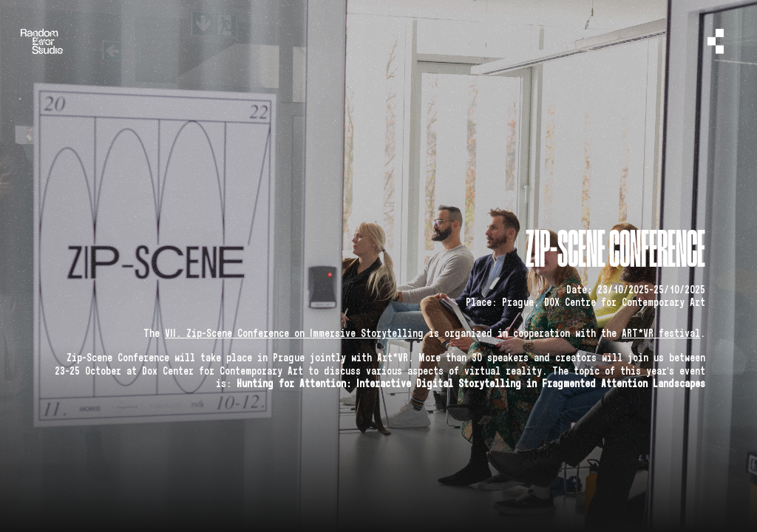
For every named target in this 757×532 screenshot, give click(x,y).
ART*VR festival (661, 334)
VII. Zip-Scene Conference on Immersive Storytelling (294, 334)
